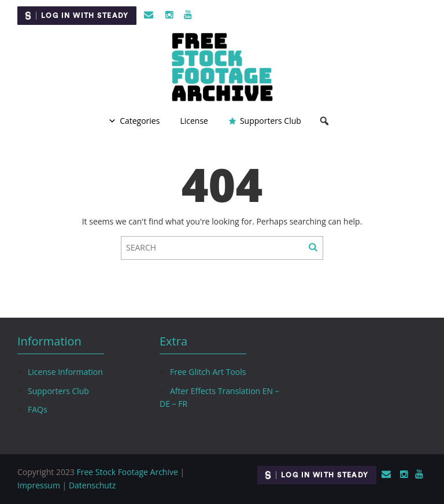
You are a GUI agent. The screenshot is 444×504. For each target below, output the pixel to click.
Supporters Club (271, 121)
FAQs (38, 409)
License (194, 121)
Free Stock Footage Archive (127, 472)
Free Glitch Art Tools (208, 372)
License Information (65, 372)
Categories (140, 121)
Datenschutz (92, 485)
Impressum (39, 485)
